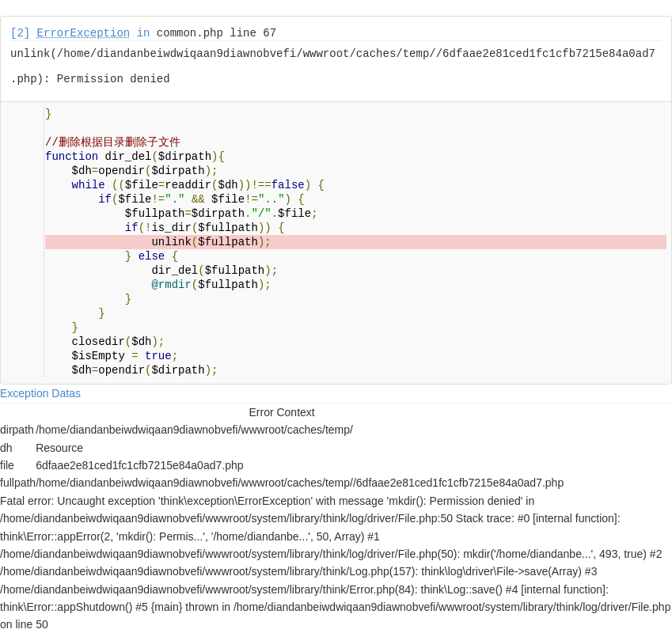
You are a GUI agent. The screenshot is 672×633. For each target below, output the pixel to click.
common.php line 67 (216, 33)
